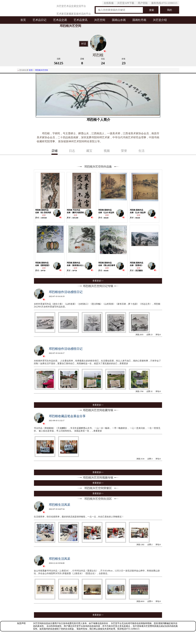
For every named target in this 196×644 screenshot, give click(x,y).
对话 (84, 44)
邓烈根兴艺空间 (41, 70)
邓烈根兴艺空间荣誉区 (98, 488)
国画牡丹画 (139, 20)
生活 (141, 151)
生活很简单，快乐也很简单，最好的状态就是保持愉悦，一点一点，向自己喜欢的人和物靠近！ (79, 517)
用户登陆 (143, 3)
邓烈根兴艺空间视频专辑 (98, 478)
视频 (107, 151)
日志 (72, 151)
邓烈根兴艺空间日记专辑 (98, 286)
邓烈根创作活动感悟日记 (66, 292)
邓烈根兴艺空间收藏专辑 (98, 410)
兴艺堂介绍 (160, 20)
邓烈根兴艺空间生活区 (98, 499)
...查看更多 (123, 364)
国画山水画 (119, 20)
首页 (23, 20)
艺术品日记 (40, 20)
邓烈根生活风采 (60, 505)
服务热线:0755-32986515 (164, 3)
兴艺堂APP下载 (126, 3)
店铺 (55, 151)
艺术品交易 (60, 20)
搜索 (152, 10)
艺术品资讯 (81, 20)
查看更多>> (98, 281)
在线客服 (109, 3)
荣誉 (124, 151)
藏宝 (89, 151)
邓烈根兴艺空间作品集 (98, 167)
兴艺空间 (100, 20)
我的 (170, 10)
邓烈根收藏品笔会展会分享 (67, 416)
